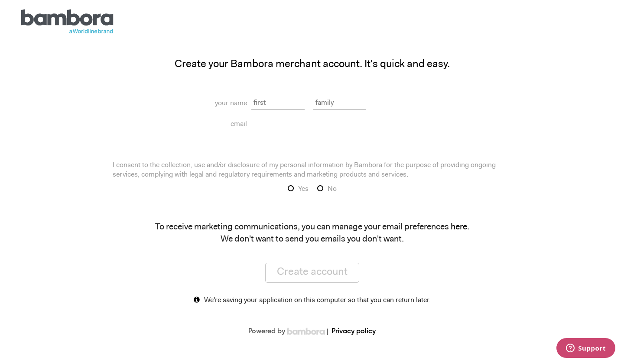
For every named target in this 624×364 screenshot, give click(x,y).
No (332, 189)
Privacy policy (354, 332)
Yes (303, 189)
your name (231, 103)
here (459, 227)
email (239, 124)
